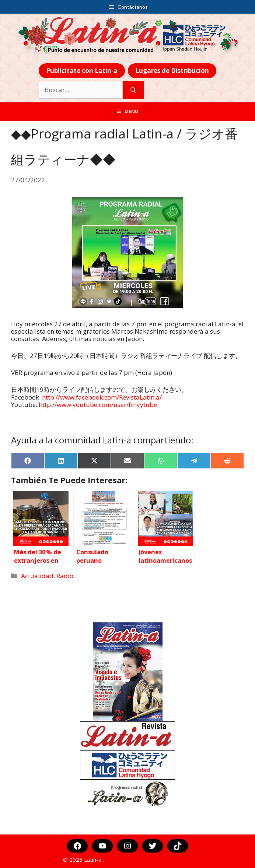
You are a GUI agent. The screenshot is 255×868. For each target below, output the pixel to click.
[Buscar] (133, 90)
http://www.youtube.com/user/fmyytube (98, 405)
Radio (65, 576)
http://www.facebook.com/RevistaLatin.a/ (102, 397)
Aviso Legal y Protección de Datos (149, 860)
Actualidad (37, 576)
